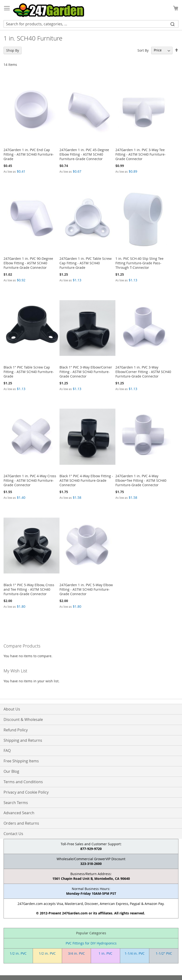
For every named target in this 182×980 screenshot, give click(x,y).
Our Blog (11, 771)
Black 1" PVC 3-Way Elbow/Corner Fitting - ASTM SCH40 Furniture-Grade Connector (86, 372)
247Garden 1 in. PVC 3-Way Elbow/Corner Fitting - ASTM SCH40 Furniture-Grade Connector (143, 372)
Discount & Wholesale (23, 719)
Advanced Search (19, 813)
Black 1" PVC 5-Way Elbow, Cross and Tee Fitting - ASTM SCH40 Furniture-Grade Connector (29, 589)
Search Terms (16, 803)
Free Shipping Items (21, 761)
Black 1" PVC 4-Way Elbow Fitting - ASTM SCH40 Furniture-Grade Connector (86, 480)
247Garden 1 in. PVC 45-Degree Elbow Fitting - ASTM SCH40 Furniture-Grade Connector (84, 154)
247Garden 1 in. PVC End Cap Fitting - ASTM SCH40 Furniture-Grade (29, 154)
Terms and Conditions (23, 782)
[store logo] (49, 10)
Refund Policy (16, 730)
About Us (12, 709)
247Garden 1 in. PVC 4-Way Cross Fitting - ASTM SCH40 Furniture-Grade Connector (30, 480)
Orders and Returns (21, 823)
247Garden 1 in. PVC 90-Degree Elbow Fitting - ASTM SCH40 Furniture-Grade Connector (28, 263)
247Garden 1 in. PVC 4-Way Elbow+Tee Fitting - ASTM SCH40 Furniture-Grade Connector (141, 480)
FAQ (7, 751)
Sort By (143, 50)
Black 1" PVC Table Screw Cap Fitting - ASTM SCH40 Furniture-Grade (29, 372)
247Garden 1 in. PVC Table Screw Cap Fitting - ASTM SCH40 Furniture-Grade (86, 263)
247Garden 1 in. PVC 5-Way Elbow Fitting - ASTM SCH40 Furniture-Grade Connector (86, 589)
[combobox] (91, 24)
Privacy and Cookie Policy (26, 792)
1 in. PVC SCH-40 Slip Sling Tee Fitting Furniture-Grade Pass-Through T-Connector (139, 263)
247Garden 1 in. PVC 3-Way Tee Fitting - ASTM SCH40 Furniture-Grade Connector (141, 154)
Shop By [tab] (13, 50)
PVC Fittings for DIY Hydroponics (91, 943)
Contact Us (13, 834)
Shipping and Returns (23, 740)
